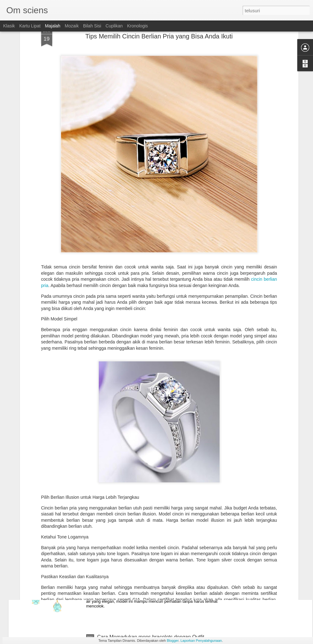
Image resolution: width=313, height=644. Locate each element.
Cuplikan (114, 26)
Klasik (9, 26)
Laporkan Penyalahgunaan (201, 641)
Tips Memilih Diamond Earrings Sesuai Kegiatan (151, 494)
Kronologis (137, 26)
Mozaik (72, 26)
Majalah (53, 26)
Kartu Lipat (30, 26)
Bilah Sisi (92, 26)
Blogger (173, 641)
